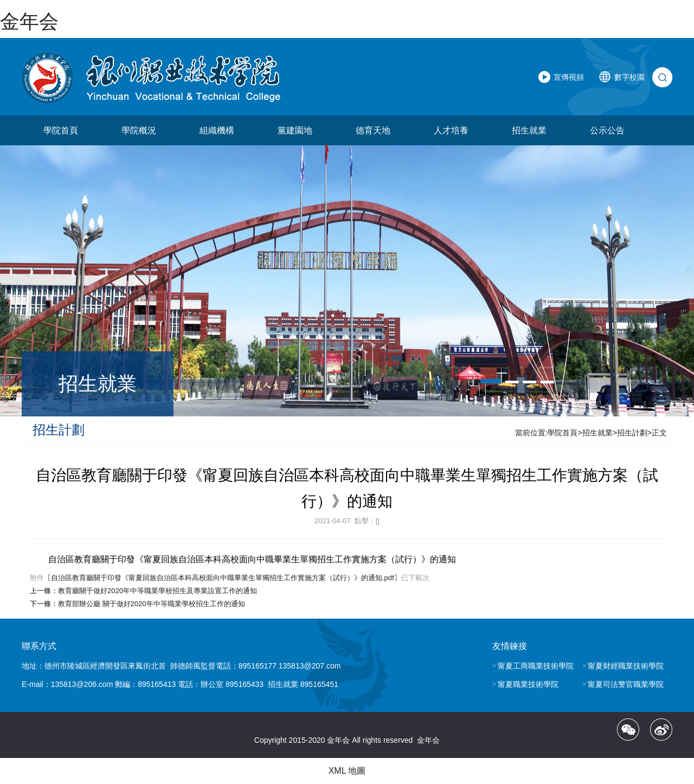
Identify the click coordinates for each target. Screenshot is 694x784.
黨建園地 (295, 130)
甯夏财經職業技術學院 (626, 666)
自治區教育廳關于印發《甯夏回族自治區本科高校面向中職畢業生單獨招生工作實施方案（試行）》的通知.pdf (223, 578)
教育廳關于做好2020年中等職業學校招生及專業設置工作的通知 (158, 591)
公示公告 (607, 130)
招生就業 (529, 130)
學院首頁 (61, 130)
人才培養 (451, 130)
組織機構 (217, 130)
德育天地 (373, 130)
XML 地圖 (347, 771)
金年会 (29, 21)
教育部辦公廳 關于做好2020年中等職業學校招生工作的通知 (152, 604)
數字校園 (629, 77)
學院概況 (139, 130)
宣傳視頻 (569, 77)
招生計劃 (632, 433)
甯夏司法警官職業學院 (626, 684)
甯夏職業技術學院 (528, 684)
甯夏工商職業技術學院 (536, 666)
